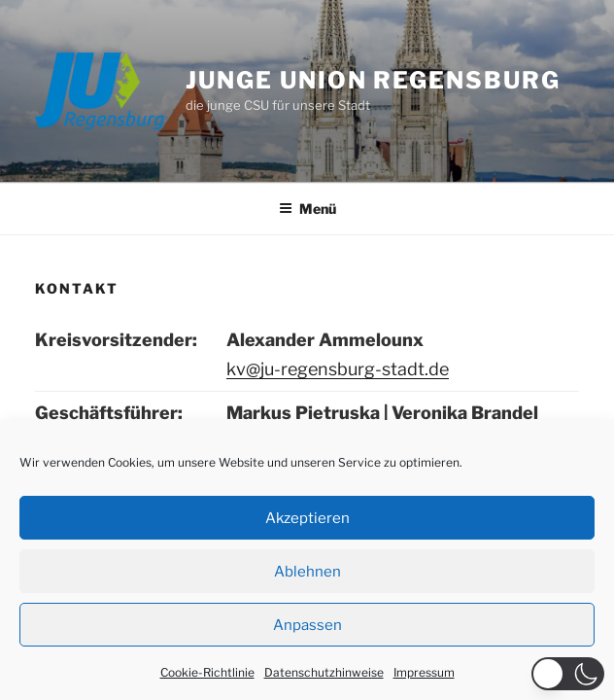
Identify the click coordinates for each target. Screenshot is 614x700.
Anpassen (307, 625)
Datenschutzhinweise (324, 672)
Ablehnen (307, 572)
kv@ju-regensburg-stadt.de (338, 369)
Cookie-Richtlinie (207, 672)
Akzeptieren (307, 518)
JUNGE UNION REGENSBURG (373, 80)
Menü (307, 209)
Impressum (424, 672)
